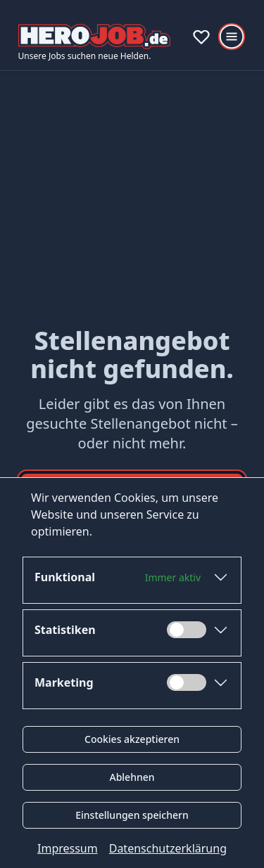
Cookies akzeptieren (132, 739)
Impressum (68, 848)
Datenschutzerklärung (168, 848)
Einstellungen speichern (132, 815)
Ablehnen (132, 777)
